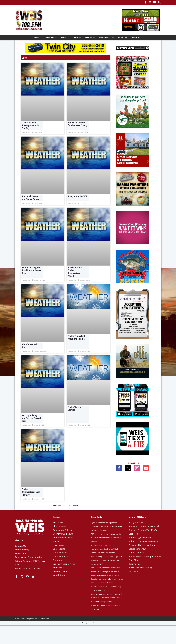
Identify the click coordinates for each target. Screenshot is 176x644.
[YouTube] (155, 2)
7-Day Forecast (136, 530)
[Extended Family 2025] (133, 119)
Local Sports (59, 557)
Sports (75, 38)
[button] (160, 2)
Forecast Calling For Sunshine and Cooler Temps (31, 278)
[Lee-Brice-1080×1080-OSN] (133, 369)
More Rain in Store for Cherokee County (78, 132)
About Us (25, 45)
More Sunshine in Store (30, 353)
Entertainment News (63, 545)
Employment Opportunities (28, 565)
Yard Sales (134, 579)
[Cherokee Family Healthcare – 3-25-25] (133, 321)
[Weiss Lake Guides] (133, 274)
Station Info (21, 561)
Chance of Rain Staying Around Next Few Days (32, 133)
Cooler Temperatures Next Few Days (31, 500)
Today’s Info (40, 38)
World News (59, 583)
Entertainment (114, 38)
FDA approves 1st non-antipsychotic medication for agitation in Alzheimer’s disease (106, 545)
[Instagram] (33, 584)
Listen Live (134, 38)
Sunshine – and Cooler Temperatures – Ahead (75, 280)
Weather (93, 38)
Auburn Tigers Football (140, 545)
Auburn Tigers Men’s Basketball (144, 549)
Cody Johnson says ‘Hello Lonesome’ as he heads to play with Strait (106, 594)
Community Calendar (63, 538)
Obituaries (58, 568)
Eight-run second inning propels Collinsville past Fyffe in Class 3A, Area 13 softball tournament (107, 534)
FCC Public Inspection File (27, 576)
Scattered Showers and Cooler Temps (31, 206)
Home (22, 38)
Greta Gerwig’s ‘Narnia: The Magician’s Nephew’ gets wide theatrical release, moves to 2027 (107, 568)
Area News (58, 530)
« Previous (57, 513)
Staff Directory (22, 557)
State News (58, 575)
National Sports (61, 564)
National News (60, 560)
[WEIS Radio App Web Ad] (133, 407)
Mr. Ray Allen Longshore (102, 553)
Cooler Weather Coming (75, 416)
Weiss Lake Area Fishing (140, 575)
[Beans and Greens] (133, 80)
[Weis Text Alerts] (133, 446)
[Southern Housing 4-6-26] (133, 158)
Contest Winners (137, 560)
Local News (58, 553)
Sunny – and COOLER (77, 204)
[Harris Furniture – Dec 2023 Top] (133, 196)
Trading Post (135, 572)
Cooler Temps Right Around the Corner (77, 345)
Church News (59, 534)
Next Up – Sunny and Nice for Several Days (31, 426)
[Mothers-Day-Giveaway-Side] (133, 235)
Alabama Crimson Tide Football (144, 534)
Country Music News (63, 542)
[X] (150, 2)
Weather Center (61, 579)
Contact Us (20, 554)
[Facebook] (146, 2)
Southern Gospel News (64, 572)
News (59, 38)
